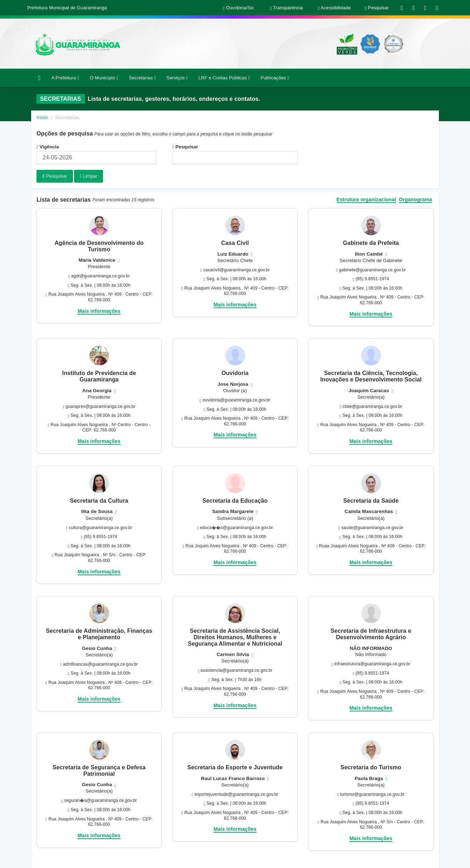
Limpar (89, 176)
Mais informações (99, 311)
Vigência (48, 147)
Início (42, 117)
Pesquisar (185, 147)
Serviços (177, 78)
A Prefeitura (65, 78)
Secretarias (142, 78)
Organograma (415, 199)
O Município (104, 78)
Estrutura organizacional (366, 199)
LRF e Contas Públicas (224, 78)
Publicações (275, 78)
